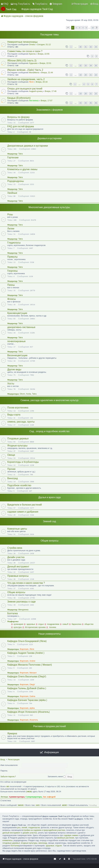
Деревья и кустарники (49, 138)
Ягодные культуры (17, 446)
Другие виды (14, 369)
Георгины (13, 271)
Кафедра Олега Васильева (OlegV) (27, 676)
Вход (3, 759)
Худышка (33, 63)
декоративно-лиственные (21, 327)
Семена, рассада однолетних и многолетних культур (50, 400)
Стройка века (15, 548)
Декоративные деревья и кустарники (28, 146)
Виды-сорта (14, 415)
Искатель (34, 720)
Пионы (11, 285)
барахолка (75, 624)
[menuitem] (4, 4)
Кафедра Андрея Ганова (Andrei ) (26, 653)
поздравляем (52, 624)
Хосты (11, 384)
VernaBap (93, 805)
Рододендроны (16, 181)
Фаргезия (24, 649)
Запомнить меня (56, 776)
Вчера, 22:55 (43, 54)
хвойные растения (66, 838)
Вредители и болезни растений (25, 505)
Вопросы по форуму (18, 117)
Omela (32, 44)
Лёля (31, 82)
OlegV (32, 684)
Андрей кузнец (36, 91)
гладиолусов (34, 827)
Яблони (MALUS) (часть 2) (22, 61)
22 (96, 75)
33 (96, 47)
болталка (15, 846)
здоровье (29, 624)
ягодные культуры (29, 843)
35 (96, 65)
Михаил (33, 673)
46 (96, 103)
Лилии (11, 229)
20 (86, 75)
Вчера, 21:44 (47, 73)
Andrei (32, 661)
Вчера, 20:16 (42, 82)
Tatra (21, 154)
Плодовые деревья (18, 439)
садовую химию (71, 835)
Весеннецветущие (17, 355)
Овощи (11, 455)
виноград (43, 843)
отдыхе (59, 846)
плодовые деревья (11, 843)
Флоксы (12, 299)
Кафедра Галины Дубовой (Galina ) (27, 688)
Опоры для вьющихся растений (25, 89)
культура (16, 627)
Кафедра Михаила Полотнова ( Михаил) (30, 665)
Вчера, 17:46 (50, 91)
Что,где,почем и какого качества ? (26, 583)
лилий (24, 827)
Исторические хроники (34, 627)
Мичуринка (23, 610)
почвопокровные (16, 341)
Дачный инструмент (18, 567)
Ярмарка (12, 733)
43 (80, 103)
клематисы (7, 840)
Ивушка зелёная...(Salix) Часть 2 (25, 70)
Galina (32, 696)
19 (80, 75)
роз (19, 827)
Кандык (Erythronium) (19, 98)
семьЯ (64, 624)
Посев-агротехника (18, 408)
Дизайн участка (16, 557)
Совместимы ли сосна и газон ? (25, 51)
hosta (29, 394)
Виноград (13, 478)
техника (51, 627)
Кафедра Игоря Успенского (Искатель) (29, 712)
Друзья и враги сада (49, 497)
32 (91, 47)
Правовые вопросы (18, 576)
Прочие (11, 469)
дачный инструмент (11, 833)
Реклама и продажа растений (49, 726)
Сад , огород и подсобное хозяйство (49, 431)
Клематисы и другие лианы (22, 169)
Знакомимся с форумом (49, 110)
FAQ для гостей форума (21, 126)
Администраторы (17, 797)
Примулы (12, 257)
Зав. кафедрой (49, 797)
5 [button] (86, 28)
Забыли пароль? (8, 776)
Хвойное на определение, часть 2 (26, 79)
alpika (32, 708)
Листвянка (34, 101)
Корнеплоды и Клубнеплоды (23, 462)
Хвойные (12, 193)
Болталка (13, 613)
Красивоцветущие (17, 313)
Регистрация (14, 759)
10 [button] (93, 28)
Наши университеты (49, 634)
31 (86, 47)
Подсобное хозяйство (19, 485)
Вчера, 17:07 (47, 101)
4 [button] (83, 28)
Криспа (32, 54)
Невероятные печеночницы (22, 42)
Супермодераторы (34, 797)
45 (91, 103)
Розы (10, 214)
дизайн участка (30, 833)
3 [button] (80, 28)
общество (88, 624)
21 (91, 75)
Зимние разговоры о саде (22, 602)
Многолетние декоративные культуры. (50, 207)
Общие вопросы (49, 541)
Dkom (22, 394)
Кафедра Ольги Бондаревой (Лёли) (27, 641)
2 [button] (76, 28)
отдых (40, 624)
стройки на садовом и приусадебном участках (44, 830)
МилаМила (34, 73)
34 (91, 65)
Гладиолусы (14, 243)
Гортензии (13, 158)
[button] (68, 28)
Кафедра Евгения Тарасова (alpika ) (27, 700)
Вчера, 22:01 (45, 63)
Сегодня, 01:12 (44, 44)
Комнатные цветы (17, 529)
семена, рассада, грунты (21, 422)
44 (86, 103)
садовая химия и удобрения (23, 512)
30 (80, 47)
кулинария (17, 624)
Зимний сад (49, 521)
